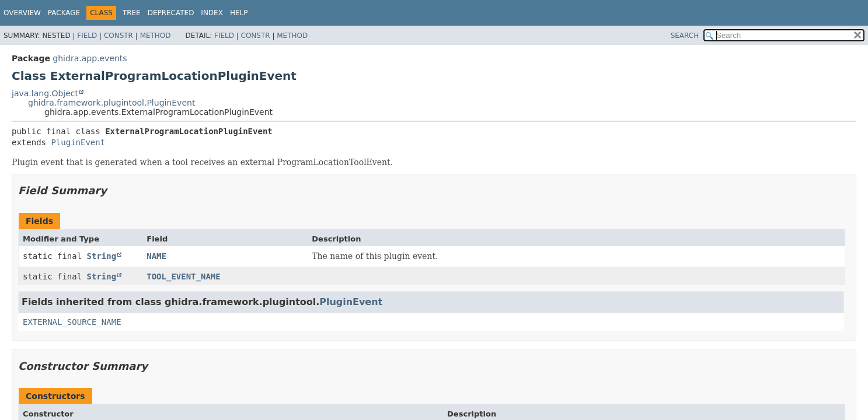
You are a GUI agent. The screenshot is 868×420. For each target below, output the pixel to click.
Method (156, 36)
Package (64, 13)
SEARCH (685, 36)
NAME (156, 256)
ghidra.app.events (90, 58)
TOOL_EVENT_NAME (183, 276)
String (102, 256)
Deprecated (171, 13)
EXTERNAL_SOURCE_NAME (72, 322)
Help (239, 13)
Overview (22, 13)
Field (87, 36)
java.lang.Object (45, 93)
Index (212, 13)
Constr (118, 36)
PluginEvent (78, 142)
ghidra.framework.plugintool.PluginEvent (111, 103)
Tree (132, 13)
